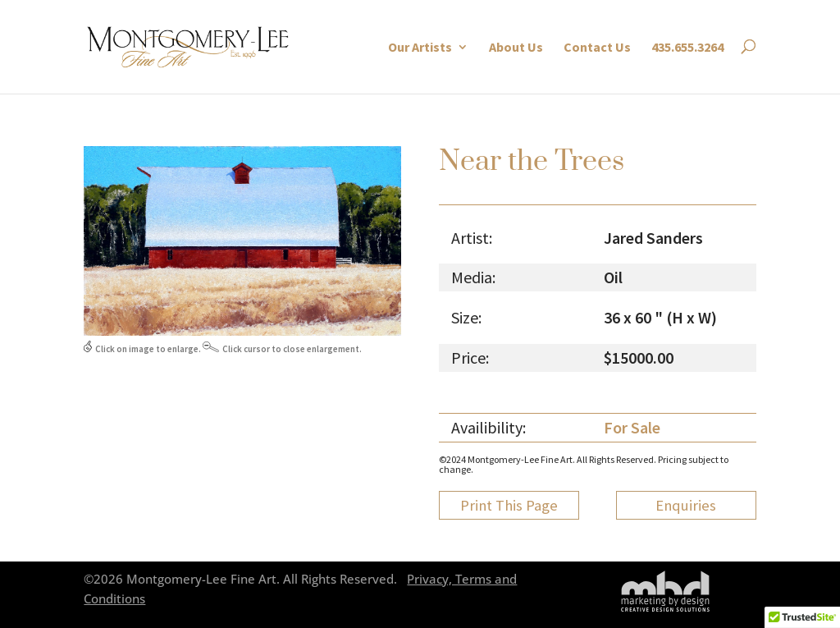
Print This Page (509, 505)
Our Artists (420, 47)
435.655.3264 (687, 47)
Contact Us (597, 47)
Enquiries (686, 505)
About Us (516, 47)
